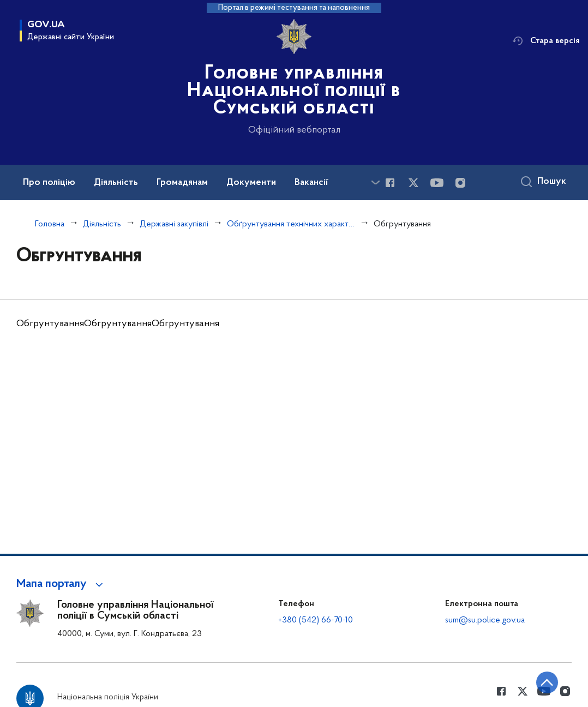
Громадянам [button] (182, 183)
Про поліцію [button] (49, 183)
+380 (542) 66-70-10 (316, 620)
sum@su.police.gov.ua (485, 620)
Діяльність (102, 224)
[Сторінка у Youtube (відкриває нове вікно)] (437, 183)
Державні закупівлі (174, 224)
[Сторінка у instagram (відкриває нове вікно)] (460, 183)
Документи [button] (251, 183)
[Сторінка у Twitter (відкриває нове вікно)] (413, 183)
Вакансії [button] (311, 183)
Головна (50, 224)
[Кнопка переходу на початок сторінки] (547, 682)
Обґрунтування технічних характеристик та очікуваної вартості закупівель (291, 224)
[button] (61, 584)
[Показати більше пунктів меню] (375, 182)
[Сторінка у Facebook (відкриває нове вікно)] (390, 183)
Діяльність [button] (116, 183)
